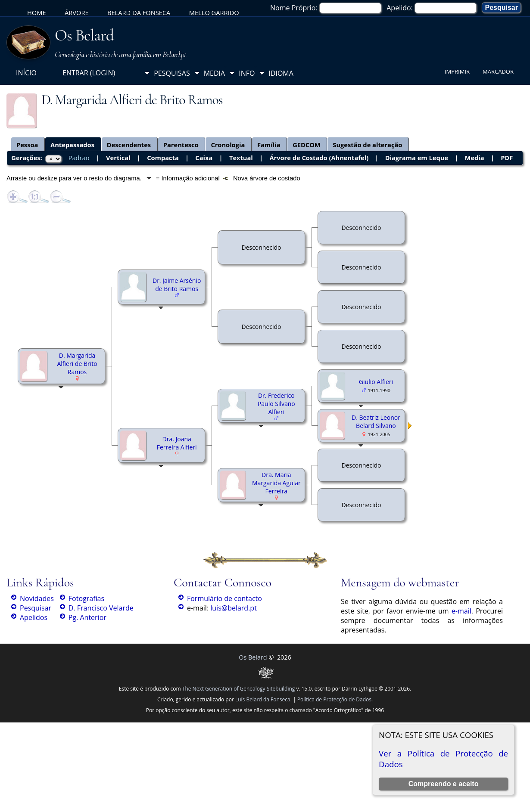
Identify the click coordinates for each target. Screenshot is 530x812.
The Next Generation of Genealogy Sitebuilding (239, 689)
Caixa (204, 158)
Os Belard (84, 35)
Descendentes (129, 145)
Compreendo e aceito (444, 784)
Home (37, 12)
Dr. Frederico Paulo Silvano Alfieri (276, 404)
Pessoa (27, 145)
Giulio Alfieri (376, 382)
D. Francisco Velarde (101, 608)
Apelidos (34, 617)
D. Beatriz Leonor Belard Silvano (376, 421)
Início (26, 73)
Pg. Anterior (87, 617)
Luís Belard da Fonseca (263, 699)
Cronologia (228, 145)
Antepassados (72, 145)
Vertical (118, 158)
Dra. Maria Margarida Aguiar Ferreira (276, 483)
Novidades (37, 598)
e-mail (461, 611)
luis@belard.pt (234, 608)
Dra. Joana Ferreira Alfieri (177, 443)
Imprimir (457, 71)
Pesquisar (36, 608)
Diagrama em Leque (417, 158)
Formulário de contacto (224, 598)
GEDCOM (307, 145)
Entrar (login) (89, 73)
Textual (241, 158)
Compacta (163, 158)
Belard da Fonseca (139, 12)
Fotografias (86, 598)
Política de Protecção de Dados (334, 699)
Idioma (281, 73)
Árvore (77, 12)
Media (214, 73)
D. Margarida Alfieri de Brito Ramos (77, 364)
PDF (507, 158)
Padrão (79, 158)
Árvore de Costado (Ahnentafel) (319, 158)
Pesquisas (172, 73)
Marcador (498, 71)
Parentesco (181, 145)
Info (247, 73)
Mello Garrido (214, 12)
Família (269, 145)
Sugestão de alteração (367, 145)
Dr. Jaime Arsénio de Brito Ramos (177, 285)
